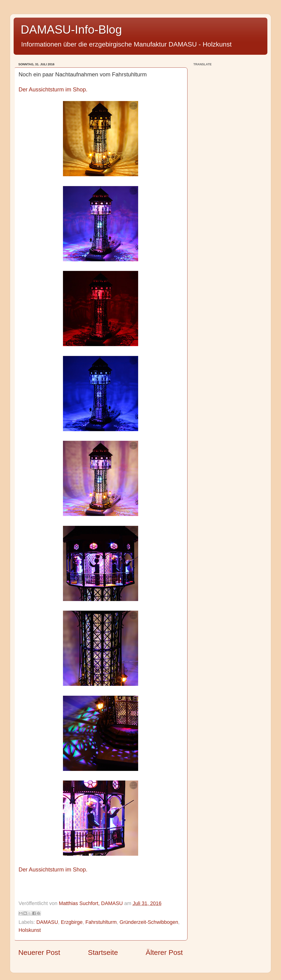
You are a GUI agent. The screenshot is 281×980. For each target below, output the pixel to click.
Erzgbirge (72, 922)
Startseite (103, 952)
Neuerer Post (39, 952)
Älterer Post (164, 952)
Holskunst (30, 930)
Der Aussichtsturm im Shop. (53, 89)
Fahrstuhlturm (101, 922)
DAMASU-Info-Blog (71, 30)
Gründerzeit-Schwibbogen (149, 922)
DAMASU (47, 922)
